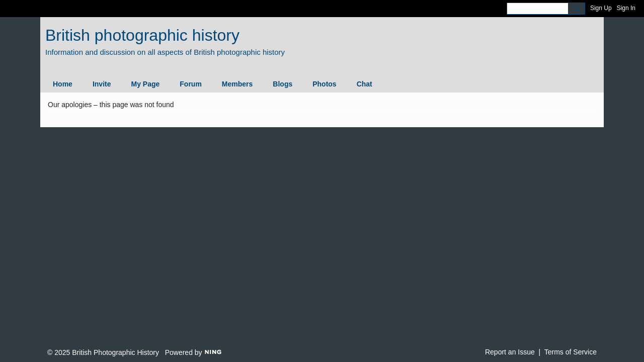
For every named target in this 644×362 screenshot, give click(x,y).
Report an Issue (510, 352)
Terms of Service (571, 352)
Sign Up (601, 8)
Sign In (626, 8)
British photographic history (142, 35)
